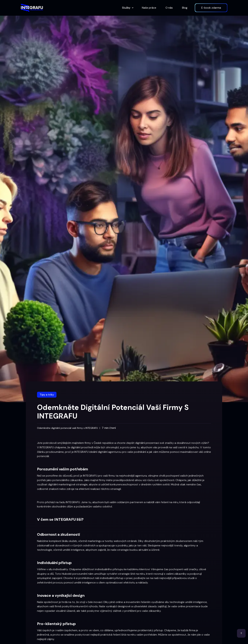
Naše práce (149, 8)
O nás (169, 8)
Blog (185, 8)
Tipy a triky (47, 395)
